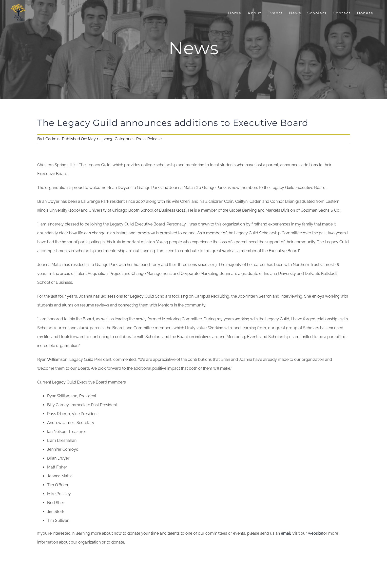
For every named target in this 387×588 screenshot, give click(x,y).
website (315, 533)
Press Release (149, 139)
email (286, 533)
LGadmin (51, 139)
